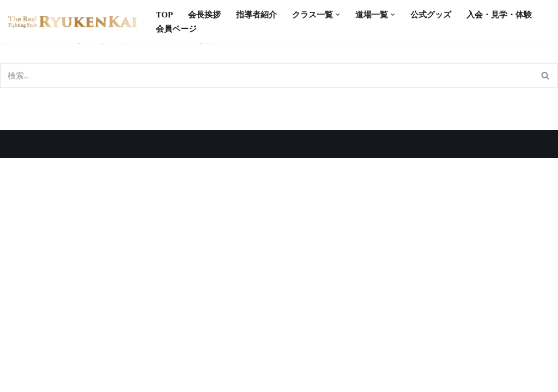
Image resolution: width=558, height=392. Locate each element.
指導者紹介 (261, 14)
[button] (347, 15)
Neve (19, 378)
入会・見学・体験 (191, 29)
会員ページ (263, 29)
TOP (165, 14)
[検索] (267, 77)
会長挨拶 (207, 14)
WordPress (114, 378)
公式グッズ (443, 14)
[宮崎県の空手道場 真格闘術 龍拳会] (73, 22)
